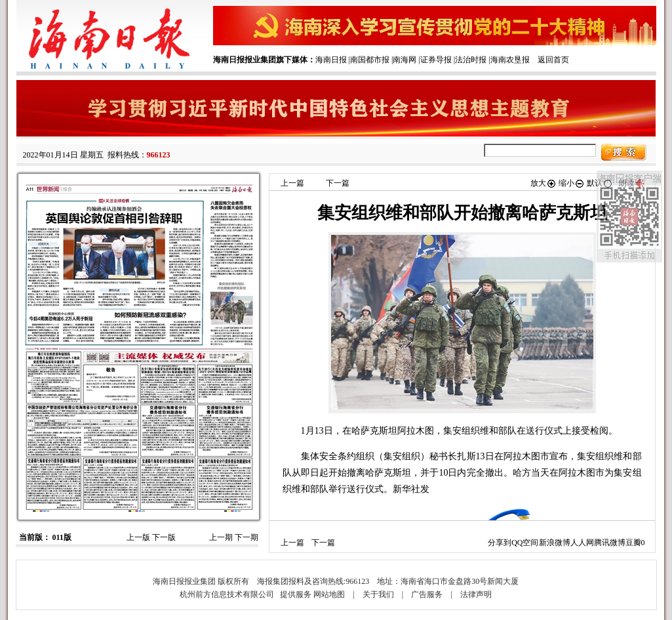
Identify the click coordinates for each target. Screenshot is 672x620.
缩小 (572, 183)
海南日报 (331, 60)
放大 (544, 183)
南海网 (405, 60)
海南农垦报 (510, 60)
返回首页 (553, 60)
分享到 (500, 543)
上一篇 (292, 183)
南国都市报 (370, 60)
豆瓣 (633, 543)
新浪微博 (555, 543)
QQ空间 (525, 543)
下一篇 (338, 183)
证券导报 (436, 60)
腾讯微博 (610, 543)
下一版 (164, 537)
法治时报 (471, 60)
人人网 (582, 543)
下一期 (247, 537)
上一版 (138, 537)
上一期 (221, 537)
